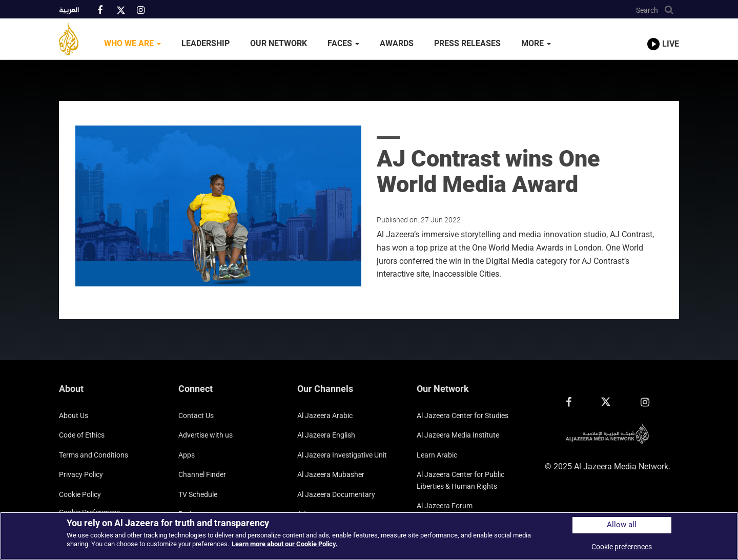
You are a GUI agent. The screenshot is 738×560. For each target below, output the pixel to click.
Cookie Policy (80, 494)
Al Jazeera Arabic (325, 416)
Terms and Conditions (94, 455)
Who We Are (132, 43)
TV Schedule (198, 494)
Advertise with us (206, 435)
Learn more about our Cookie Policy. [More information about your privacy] (285, 544)
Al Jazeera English (326, 435)
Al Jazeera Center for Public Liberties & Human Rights (460, 480)
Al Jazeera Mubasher (331, 474)
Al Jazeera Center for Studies (463, 416)
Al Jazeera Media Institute (458, 435)
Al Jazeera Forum (445, 506)
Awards (397, 43)
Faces (343, 43)
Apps (187, 455)
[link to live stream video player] (663, 34)
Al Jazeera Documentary (336, 494)
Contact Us (196, 416)
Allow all (622, 525)
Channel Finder (202, 474)
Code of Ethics (82, 435)
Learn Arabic (437, 455)
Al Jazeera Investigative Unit (342, 455)
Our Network (279, 43)
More (536, 43)
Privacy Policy (81, 474)
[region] (369, 536)
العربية (69, 11)
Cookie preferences (622, 547)
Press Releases (467, 43)
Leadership (206, 43)
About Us (74, 416)
